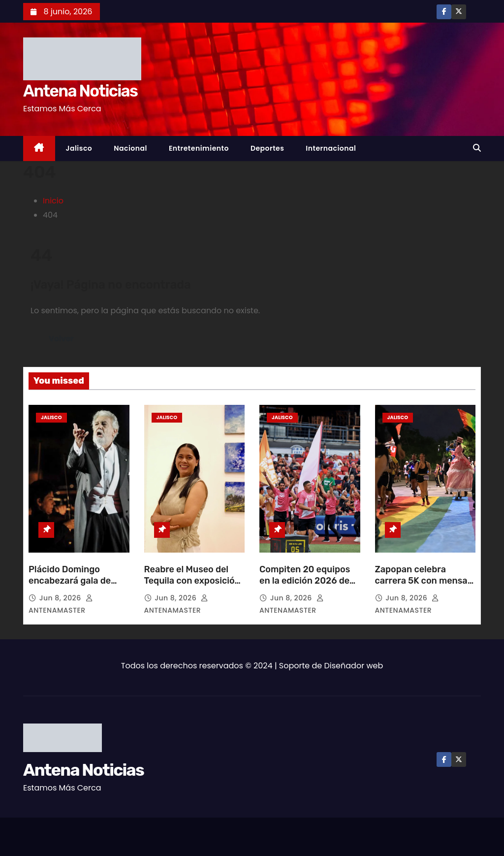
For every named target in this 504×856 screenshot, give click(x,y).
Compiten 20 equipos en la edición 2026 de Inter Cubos (305, 581)
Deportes (267, 148)
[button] (477, 148)
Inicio (53, 201)
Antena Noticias (80, 91)
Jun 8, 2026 (61, 598)
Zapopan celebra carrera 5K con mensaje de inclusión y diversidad (425, 587)
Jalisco (79, 148)
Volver (61, 339)
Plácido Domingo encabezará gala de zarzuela (70, 581)
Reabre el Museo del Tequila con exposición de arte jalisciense (192, 581)
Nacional (130, 148)
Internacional (331, 148)
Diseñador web (354, 666)
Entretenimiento (199, 148)
